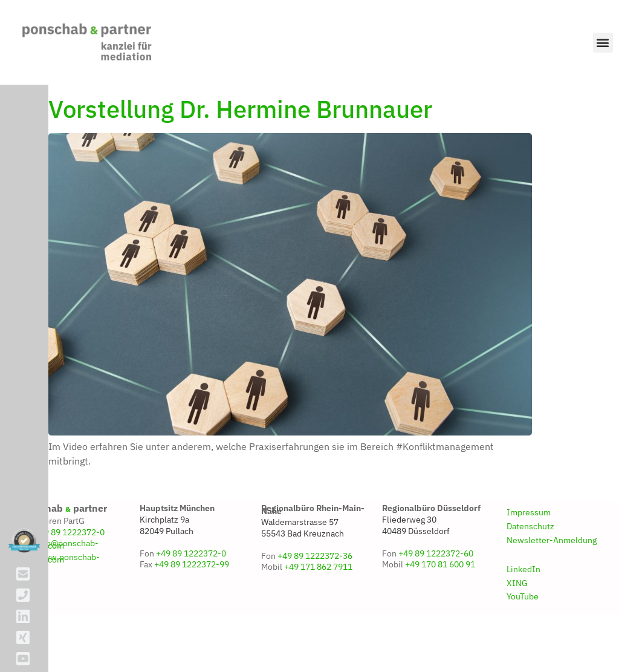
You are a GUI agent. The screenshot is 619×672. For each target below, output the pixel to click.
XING (517, 617)
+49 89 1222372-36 (315, 590)
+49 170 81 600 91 (440, 598)
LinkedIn (523, 603)
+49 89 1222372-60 (436, 587)
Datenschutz (530, 560)
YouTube (523, 630)
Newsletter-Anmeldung (552, 574)
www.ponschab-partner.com (59, 592)
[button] (603, 43)
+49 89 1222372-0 (70, 566)
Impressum (529, 546)
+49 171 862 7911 (318, 601)
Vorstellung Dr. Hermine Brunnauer (240, 143)
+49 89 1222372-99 (192, 598)
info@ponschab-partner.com (58, 578)
